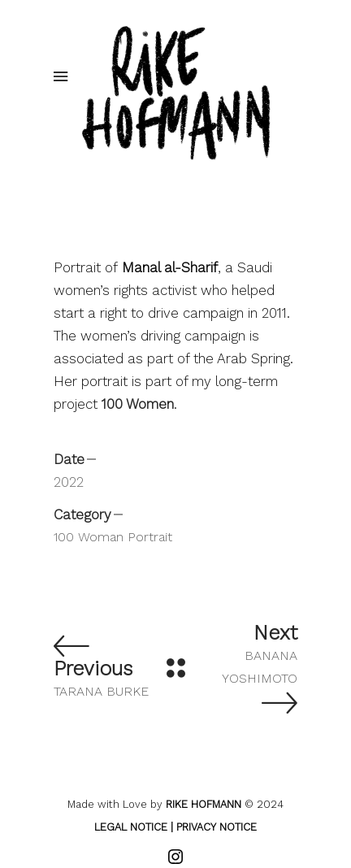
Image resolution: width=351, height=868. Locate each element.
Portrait (150, 537)
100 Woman (89, 537)
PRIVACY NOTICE (217, 827)
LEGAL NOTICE (131, 827)
